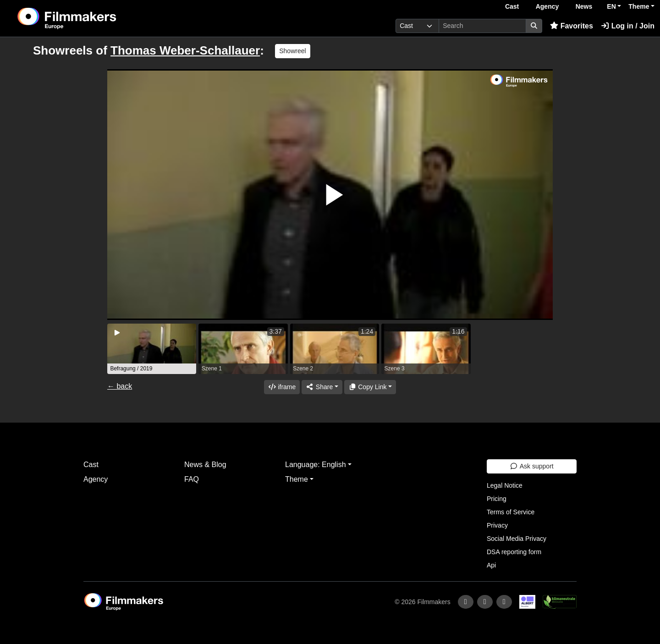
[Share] (322, 387)
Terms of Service (511, 512)
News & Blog (205, 465)
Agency (547, 6)
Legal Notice (505, 485)
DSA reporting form (514, 552)
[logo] (90, 18)
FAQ (192, 479)
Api (491, 565)
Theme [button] (639, 6)
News (584, 6)
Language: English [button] (316, 465)
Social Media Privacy (517, 539)
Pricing (497, 499)
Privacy (497, 525)
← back (120, 386)
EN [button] (611, 6)
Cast (512, 6)
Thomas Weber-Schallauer (185, 50)
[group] (152, 349)
